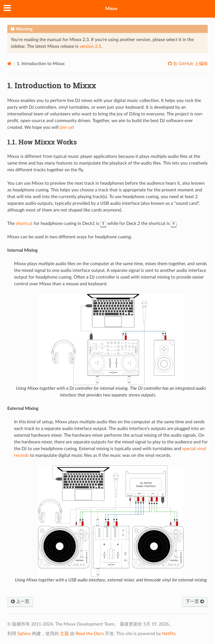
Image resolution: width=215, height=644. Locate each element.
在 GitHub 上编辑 (190, 64)
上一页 (20, 602)
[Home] (9, 64)
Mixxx (111, 9)
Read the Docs (90, 634)
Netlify (169, 634)
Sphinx (24, 634)
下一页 (195, 602)
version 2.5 (90, 46)
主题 (64, 634)
